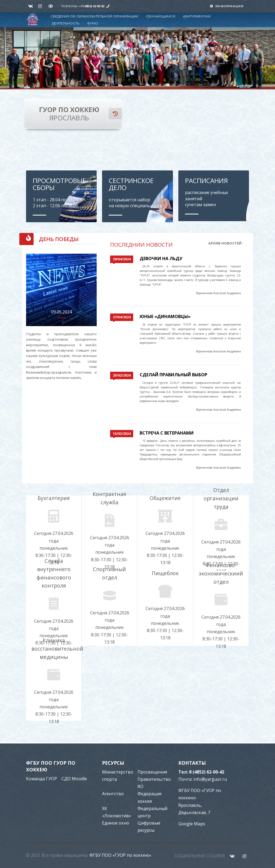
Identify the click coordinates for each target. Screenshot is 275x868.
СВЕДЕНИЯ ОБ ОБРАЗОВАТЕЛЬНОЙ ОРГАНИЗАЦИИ (94, 16)
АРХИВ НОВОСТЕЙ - (226, 243)
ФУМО (93, 23)
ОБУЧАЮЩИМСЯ (160, 16)
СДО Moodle (74, 778)
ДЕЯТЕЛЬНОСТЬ (66, 23)
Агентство (113, 794)
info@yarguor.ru (210, 779)
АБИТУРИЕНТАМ (197, 16)
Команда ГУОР (41, 778)
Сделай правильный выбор (173, 375)
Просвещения (152, 772)
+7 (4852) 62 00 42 (92, 6)
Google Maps (192, 824)
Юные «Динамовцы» (165, 316)
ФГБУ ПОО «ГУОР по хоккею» (120, 855)
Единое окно (116, 823)
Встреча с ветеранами (167, 433)
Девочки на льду (161, 258)
